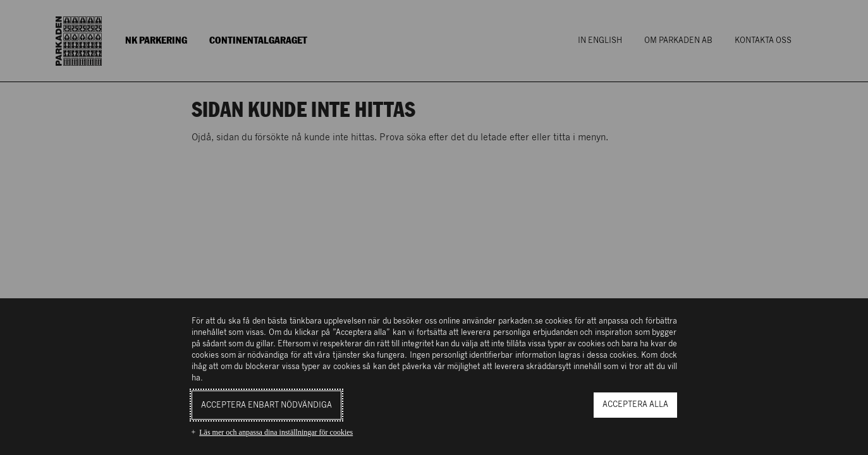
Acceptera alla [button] (635, 405)
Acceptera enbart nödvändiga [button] (266, 405)
